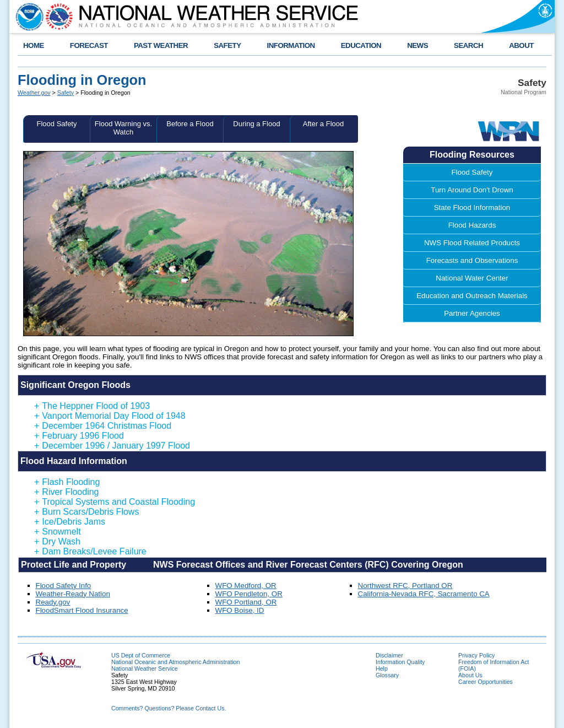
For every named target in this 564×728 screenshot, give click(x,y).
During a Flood (256, 124)
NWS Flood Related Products (472, 243)
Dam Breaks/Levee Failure (90, 551)
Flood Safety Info (64, 586)
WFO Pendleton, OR (249, 594)
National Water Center (472, 278)
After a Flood (323, 124)
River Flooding (67, 492)
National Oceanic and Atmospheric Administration (175, 662)
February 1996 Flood (79, 436)
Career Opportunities (486, 682)
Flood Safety (57, 124)
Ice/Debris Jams (70, 522)
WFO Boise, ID (240, 610)
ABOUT (521, 45)
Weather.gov (34, 93)
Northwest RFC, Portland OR (405, 586)
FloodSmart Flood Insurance (82, 610)
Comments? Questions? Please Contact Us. (169, 708)
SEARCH (468, 45)
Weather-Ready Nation (73, 594)
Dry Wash (57, 541)
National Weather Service (145, 668)
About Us (470, 675)
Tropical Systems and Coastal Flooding (115, 502)
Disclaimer (389, 655)
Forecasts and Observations (472, 260)
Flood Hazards (472, 225)
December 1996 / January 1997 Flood (112, 446)
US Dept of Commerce (141, 655)
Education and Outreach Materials (472, 296)
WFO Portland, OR (246, 602)
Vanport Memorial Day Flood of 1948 (110, 416)
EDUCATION (361, 45)
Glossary (387, 675)
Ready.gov (53, 602)
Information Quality (400, 662)
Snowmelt (58, 532)
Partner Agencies (472, 313)
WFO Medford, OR (246, 586)
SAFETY (227, 45)
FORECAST (89, 45)
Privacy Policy (476, 655)
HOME (34, 45)
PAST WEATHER (161, 45)
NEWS (417, 45)
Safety (66, 93)
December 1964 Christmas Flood (103, 426)
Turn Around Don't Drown (472, 190)
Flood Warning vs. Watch (123, 128)
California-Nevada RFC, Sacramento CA (424, 594)
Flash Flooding (67, 482)
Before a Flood (190, 124)
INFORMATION (291, 45)
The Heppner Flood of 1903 (92, 406)
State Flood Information (472, 207)
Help (382, 668)
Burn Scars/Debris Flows (86, 512)
